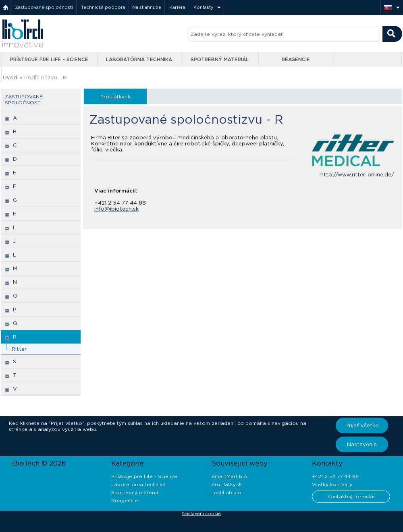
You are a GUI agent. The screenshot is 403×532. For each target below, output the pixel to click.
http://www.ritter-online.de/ (357, 175)
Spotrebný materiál (220, 59)
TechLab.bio (226, 492)
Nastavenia (362, 444)
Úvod (10, 78)
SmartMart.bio (229, 476)
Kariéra (177, 7)
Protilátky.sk (115, 96)
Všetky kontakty (332, 484)
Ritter (19, 349)
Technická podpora (103, 7)
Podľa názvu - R (45, 78)
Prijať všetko (362, 425)
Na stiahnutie (147, 7)
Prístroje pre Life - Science (49, 59)
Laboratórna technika (139, 59)
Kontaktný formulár (351, 496)
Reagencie (296, 59)
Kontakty (204, 7)
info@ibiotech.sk (116, 209)
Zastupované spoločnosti (44, 7)
